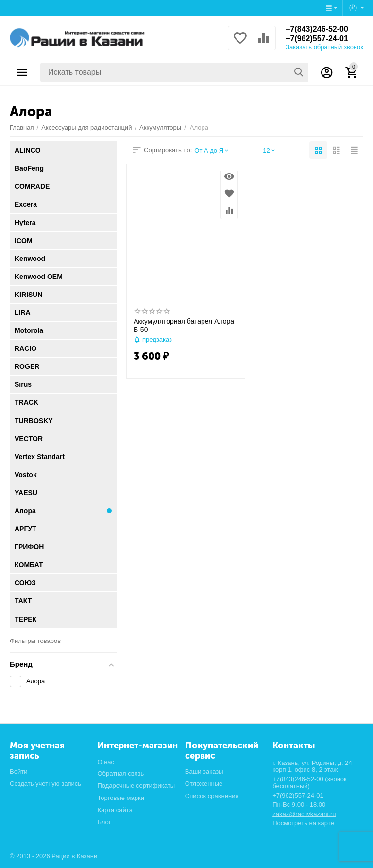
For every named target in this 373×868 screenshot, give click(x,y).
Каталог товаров (22, 72)
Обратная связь (120, 773)
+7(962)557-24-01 (317, 39)
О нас (106, 762)
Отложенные (204, 784)
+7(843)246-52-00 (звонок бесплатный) (310, 782)
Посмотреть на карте (303, 823)
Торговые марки (121, 798)
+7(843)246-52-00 (317, 29)
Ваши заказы (204, 772)
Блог (104, 822)
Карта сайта (115, 810)
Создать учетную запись (45, 784)
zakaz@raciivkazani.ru (304, 814)
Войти (18, 772)
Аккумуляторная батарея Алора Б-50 (184, 325)
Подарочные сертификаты (136, 786)
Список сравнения (212, 796)
